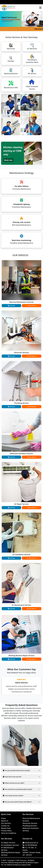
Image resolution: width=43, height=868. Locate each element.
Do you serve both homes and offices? (17, 802)
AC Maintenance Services (21, 605)
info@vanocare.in (30, 843)
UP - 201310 (27, 855)
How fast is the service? (12, 777)
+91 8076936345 (30, 845)
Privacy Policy (6, 831)
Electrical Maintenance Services (21, 302)
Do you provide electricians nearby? (16, 770)
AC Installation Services (22, 555)
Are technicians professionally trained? (18, 789)
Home (3, 818)
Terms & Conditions (9, 833)
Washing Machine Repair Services (21, 656)
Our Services (6, 823)
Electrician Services (22, 353)
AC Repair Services (22, 504)
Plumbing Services (21, 403)
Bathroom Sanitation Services (22, 454)
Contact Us (5, 826)
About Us (5, 821)
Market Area (6, 828)
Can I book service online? (13, 796)
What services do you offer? (14, 783)
